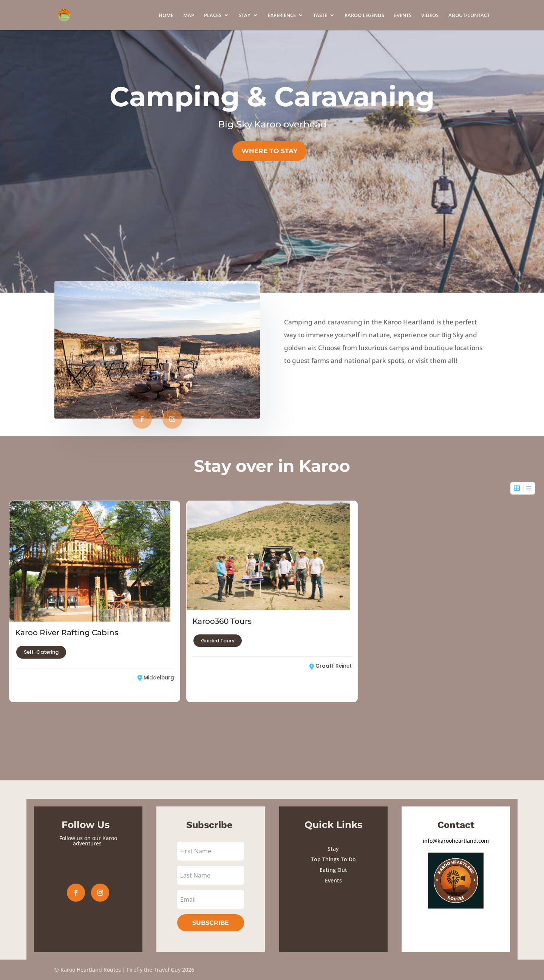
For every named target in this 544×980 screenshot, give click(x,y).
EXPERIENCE (282, 16)
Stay (333, 849)
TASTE (320, 16)
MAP (189, 16)
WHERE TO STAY (269, 151)
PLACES (213, 16)
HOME (166, 16)
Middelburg (156, 666)
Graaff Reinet (331, 659)
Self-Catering (41, 640)
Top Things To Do (333, 859)
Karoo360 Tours (222, 614)
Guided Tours (218, 634)
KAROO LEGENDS (364, 16)
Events (333, 880)
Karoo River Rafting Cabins (67, 621)
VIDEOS (430, 16)
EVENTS (403, 16)
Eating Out (333, 870)
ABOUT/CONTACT (469, 16)
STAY (245, 16)
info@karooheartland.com (456, 841)
